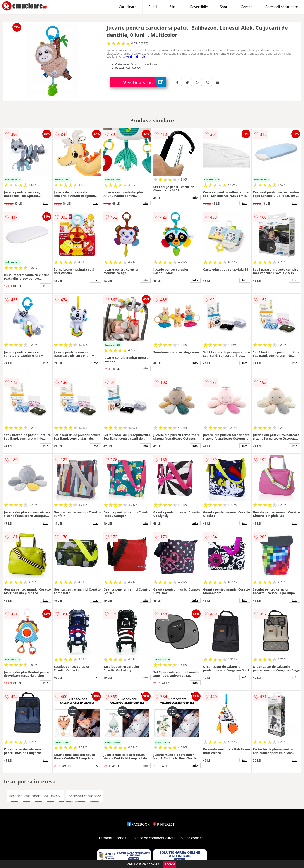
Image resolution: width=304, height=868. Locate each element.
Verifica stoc (145, 82)
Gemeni (247, 7)
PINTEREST (164, 824)
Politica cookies (191, 838)
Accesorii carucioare (282, 7)
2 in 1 (153, 7)
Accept (170, 864)
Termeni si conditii (113, 838)
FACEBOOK (138, 824)
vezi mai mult (136, 56)
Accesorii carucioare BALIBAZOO (35, 796)
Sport (224, 7)
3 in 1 (174, 7)
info (46, 203)
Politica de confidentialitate (153, 838)
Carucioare (128, 7)
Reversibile (199, 7)
